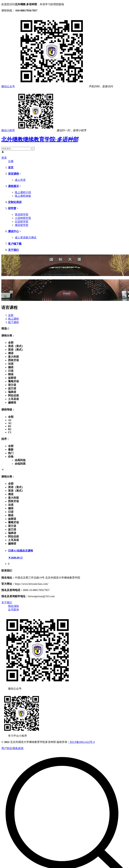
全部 (11, 315)
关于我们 (7, 602)
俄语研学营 (22, 225)
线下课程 (13, 322)
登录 (4, 158)
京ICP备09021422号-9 (82, 742)
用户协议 (7, 748)
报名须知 (13, 606)
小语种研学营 (23, 218)
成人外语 (20, 180)
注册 (11, 161)
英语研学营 (22, 214)
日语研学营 (22, 222)
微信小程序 (8, 130)
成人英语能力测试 (26, 237)
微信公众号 (8, 86)
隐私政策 (18, 748)
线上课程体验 (23, 196)
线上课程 (13, 319)
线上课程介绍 (23, 192)
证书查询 (13, 610)
